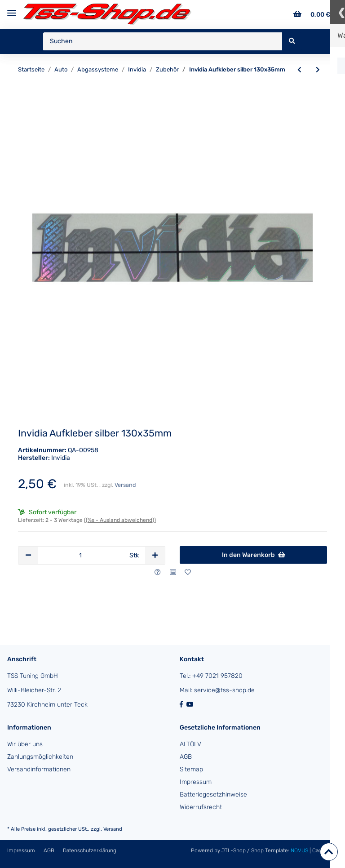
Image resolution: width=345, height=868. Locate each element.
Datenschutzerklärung (90, 850)
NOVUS (300, 850)
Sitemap (191, 769)
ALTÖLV (190, 744)
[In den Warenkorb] (253, 555)
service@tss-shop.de (224, 690)
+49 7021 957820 (217, 676)
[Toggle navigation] (12, 9)
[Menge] (80, 556)
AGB (186, 757)
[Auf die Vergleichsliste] (173, 572)
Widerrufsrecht (201, 807)
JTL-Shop (234, 850)
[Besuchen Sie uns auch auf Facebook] (183, 705)
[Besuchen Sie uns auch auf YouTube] (191, 705)
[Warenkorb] (312, 14)
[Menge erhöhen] (155, 556)
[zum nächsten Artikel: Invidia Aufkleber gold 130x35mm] (318, 70)
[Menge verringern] (28, 556)
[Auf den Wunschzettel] (188, 572)
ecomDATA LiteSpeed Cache (303, 857)
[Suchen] (163, 41)
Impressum (196, 782)
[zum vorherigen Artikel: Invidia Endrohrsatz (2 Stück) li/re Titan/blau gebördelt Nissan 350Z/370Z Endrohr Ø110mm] (299, 70)
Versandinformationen (39, 769)
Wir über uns (25, 744)
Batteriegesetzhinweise (213, 795)
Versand (125, 485)
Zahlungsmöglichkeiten (40, 757)
